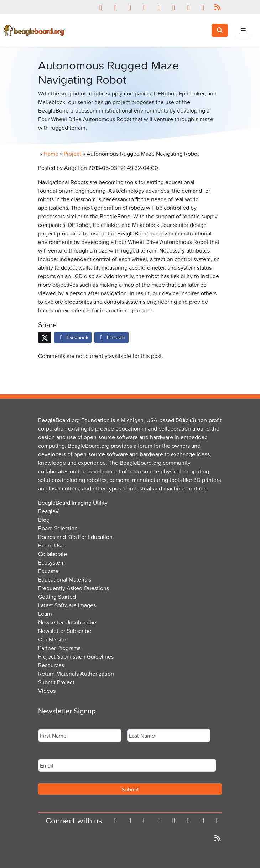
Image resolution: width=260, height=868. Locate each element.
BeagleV (49, 511)
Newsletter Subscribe (65, 631)
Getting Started (57, 597)
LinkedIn (111, 337)
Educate (48, 571)
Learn (45, 614)
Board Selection (58, 528)
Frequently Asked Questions (74, 588)
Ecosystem (51, 562)
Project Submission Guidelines (76, 656)
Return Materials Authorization (76, 674)
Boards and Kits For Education (75, 537)
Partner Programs (59, 648)
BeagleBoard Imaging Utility (73, 503)
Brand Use (51, 545)
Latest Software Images (67, 605)
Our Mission (53, 639)
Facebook (73, 337)
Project (72, 154)
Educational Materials (65, 579)
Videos (47, 691)
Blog (44, 520)
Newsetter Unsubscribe (67, 622)
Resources (51, 665)
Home (51, 154)
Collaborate (53, 554)
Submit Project (56, 682)
